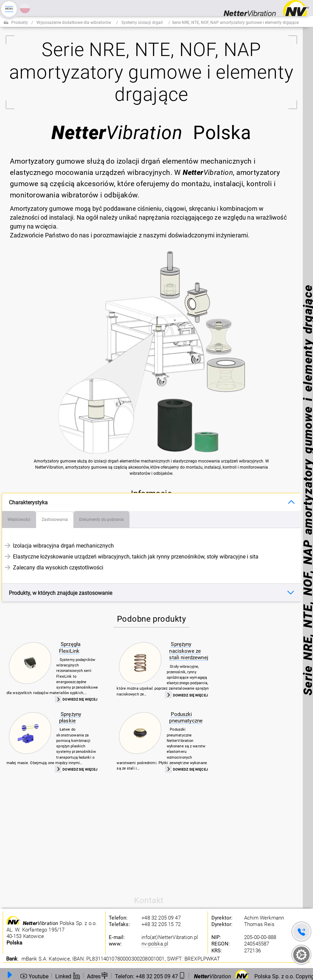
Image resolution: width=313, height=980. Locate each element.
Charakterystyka (28, 502)
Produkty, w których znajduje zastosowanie (61, 593)
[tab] (19, 520)
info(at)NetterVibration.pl (170, 937)
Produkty (20, 23)
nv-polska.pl (155, 944)
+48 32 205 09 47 (161, 918)
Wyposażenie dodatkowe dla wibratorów (74, 23)
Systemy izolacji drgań (142, 23)
